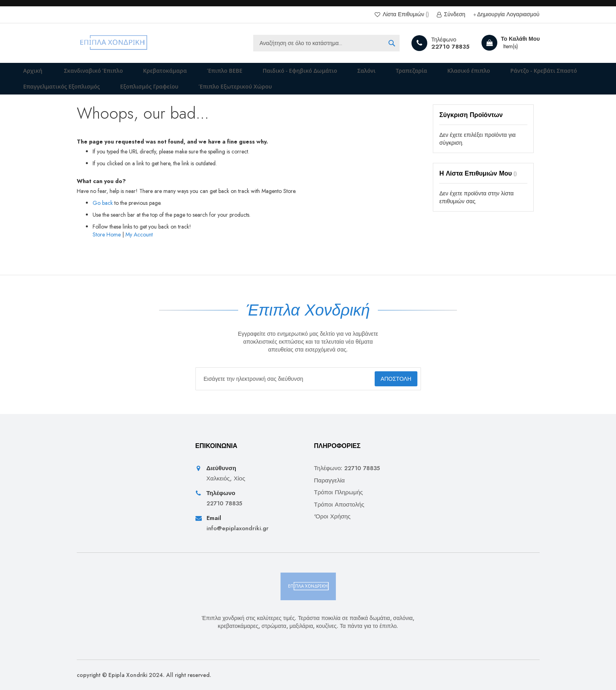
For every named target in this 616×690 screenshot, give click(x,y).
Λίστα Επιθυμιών (405, 14)
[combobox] (326, 43)
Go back (103, 214)
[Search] (392, 43)
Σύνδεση (454, 14)
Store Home (107, 246)
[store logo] (114, 43)
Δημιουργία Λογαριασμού (508, 14)
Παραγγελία (330, 481)
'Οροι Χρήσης (333, 517)
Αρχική (28, 74)
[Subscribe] (389, 379)
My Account (139, 246)
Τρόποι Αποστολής (339, 505)
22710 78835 (450, 47)
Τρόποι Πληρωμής (339, 492)
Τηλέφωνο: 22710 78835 (347, 469)
